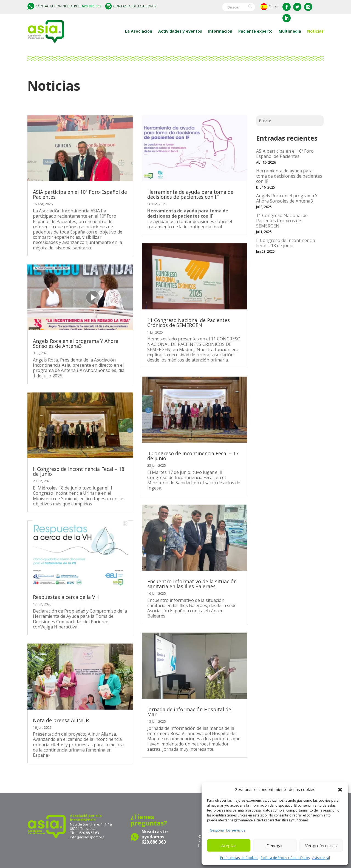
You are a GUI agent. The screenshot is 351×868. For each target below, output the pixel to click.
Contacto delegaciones (131, 6)
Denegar (275, 846)
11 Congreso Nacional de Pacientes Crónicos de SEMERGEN (189, 323)
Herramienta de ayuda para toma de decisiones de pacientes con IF (190, 194)
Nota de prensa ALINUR (61, 720)
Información (220, 31)
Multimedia (290, 31)
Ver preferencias (321, 846)
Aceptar (229, 846)
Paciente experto (255, 31)
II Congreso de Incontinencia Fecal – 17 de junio (193, 456)
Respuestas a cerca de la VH (66, 597)
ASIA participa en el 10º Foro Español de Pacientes (80, 194)
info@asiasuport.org (87, 837)
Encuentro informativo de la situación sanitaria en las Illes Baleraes (192, 584)
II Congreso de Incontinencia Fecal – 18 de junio (79, 471)
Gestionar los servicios (227, 830)
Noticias (315, 31)
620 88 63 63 (89, 833)
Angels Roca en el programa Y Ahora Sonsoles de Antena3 (76, 343)
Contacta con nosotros (64, 6)
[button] (340, 790)
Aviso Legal (321, 858)
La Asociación (139, 31)
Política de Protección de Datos (285, 858)
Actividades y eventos (180, 31)
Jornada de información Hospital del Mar (190, 712)
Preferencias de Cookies (239, 858)
